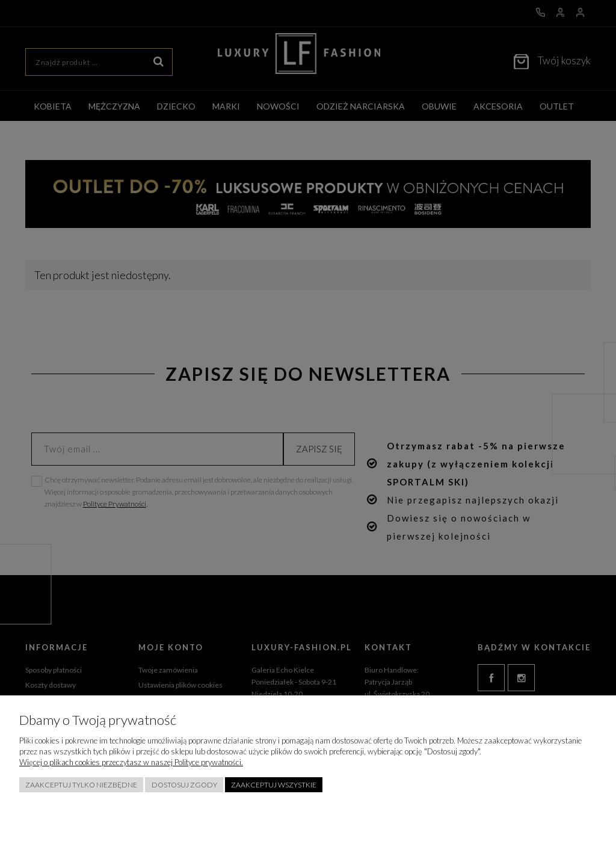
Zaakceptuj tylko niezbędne (81, 785)
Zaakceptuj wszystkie (274, 785)
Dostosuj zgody (184, 785)
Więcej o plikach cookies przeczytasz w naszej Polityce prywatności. (131, 762)
